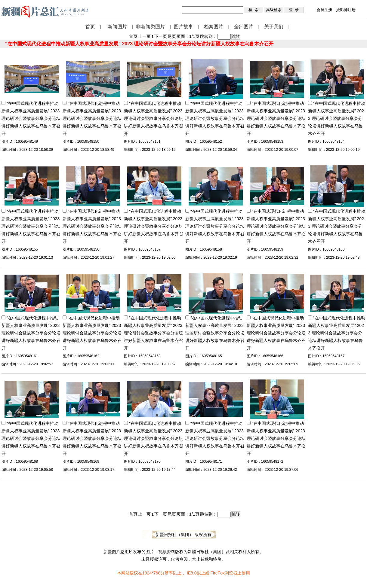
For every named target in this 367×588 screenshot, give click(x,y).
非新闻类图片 (150, 27)
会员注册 (324, 10)
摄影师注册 (346, 10)
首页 (90, 27)
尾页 (172, 36)
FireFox (217, 573)
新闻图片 (117, 27)
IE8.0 (192, 573)
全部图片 (244, 27)
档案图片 (214, 27)
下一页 (161, 36)
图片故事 (183, 27)
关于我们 (274, 27)
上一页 (144, 36)
